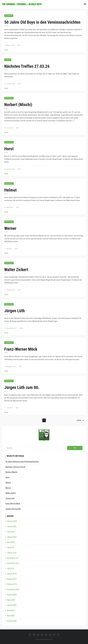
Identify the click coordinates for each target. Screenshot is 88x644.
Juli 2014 (10, 568)
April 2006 (11, 615)
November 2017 (13, 558)
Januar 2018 (12, 553)
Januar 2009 (12, 605)
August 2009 (12, 594)
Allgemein (9, 16)
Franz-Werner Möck (21, 349)
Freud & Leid (9, 98)
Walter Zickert (16, 270)
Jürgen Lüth (15, 311)
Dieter (6, 50)
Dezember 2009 (13, 589)
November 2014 (13, 563)
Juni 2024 (11, 532)
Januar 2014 (12, 574)
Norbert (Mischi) (18, 105)
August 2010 (12, 579)
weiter (79, 420)
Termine (8, 60)
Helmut (10, 190)
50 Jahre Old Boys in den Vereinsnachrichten (42, 22)
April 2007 (11, 610)
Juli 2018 (10, 547)
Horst (9, 149)
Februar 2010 (12, 584)
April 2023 (11, 542)
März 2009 (11, 600)
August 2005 (12, 621)
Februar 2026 (12, 521)
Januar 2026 (12, 526)
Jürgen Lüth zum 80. (22, 388)
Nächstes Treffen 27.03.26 (27, 66)
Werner (10, 228)
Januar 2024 (12, 537)
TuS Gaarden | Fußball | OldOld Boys (22, 4)
